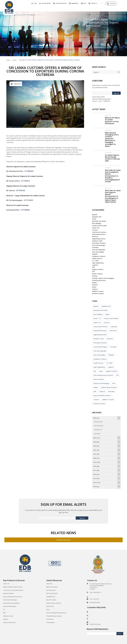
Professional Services (99, 280)
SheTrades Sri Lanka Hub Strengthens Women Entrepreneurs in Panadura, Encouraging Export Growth (113, 176)
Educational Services (99, 234)
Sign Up (116, 93)
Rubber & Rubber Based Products (13, 587)
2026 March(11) (98, 430)
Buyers (108, 314)
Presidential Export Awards (54, 616)
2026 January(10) (98, 422)
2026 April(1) (97, 434)
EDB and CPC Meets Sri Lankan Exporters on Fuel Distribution (112, 121)
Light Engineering (98, 263)
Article (94, 219)
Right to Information (52, 587)
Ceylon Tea (96, 228)
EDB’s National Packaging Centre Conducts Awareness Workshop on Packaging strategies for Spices (112, 139)
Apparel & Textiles (8, 593)
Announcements (51, 590)
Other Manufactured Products (103, 375)
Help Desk (49, 584)
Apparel (95, 215)
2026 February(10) (99, 426)
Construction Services (99, 232)
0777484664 (25, 210)
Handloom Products (99, 256)
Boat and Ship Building (10, 606)
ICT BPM (109, 363)
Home (8, 60)
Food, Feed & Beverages (10, 600)
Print (114, 383)
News (15, 60)
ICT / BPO (95, 261)
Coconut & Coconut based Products (13, 590)
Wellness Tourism (98, 291)
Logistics (95, 265)
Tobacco (95, 289)
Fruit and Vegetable (99, 250)
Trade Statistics (51, 623)
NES (93, 267)
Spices (94, 287)
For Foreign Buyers (65, 8)
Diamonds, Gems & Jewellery (11, 603)
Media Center (50, 606)
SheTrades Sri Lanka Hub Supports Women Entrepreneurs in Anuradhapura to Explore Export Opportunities (113, 196)
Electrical (95, 237)
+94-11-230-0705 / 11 (96, 592)
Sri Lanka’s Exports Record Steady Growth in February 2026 (113, 158)
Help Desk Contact (95, 624)
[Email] (102, 634)
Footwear (95, 247)
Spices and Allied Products (102, 395)
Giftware (95, 254)
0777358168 (20, 191)
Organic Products (98, 269)
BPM (4, 613)
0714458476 (29, 171)
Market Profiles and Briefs (54, 603)
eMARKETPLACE (51, 597)
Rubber (94, 283)
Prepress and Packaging (101, 383)
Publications (50, 619)
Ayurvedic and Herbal (99, 221)
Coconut (95, 230)
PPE (93, 272)
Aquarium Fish (97, 217)
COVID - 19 (97, 318)
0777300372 (25, 181)
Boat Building (97, 223)
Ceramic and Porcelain (99, 226)
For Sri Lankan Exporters (87, 8)
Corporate (114, 327)
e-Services (113, 3)
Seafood (95, 285)
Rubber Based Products (109, 387)
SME (95, 391)
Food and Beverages (100, 347)
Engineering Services (99, 239)
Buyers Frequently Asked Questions (56, 613)
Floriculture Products (99, 243)
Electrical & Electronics (9, 623)
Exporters (110, 339)
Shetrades (111, 391)
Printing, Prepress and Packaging (103, 278)
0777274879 (28, 200)
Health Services (97, 258)
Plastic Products (97, 274)
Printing (95, 276)
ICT (4, 610)
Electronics (113, 331)
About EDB (106, 8)
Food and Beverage (99, 245)
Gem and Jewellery (98, 252)
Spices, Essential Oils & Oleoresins (13, 597)
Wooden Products (98, 294)
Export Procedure (51, 600)
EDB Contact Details (52, 593)
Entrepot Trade (97, 241)
